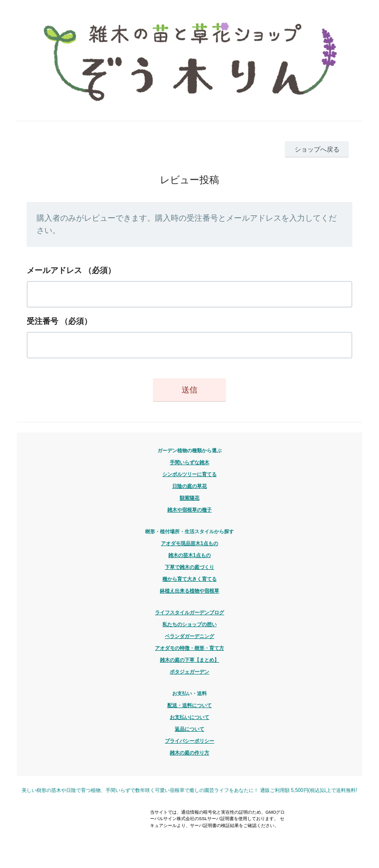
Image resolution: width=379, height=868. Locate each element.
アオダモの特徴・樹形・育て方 (189, 648)
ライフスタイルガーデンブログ (189, 612)
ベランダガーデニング (189, 636)
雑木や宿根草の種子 (189, 510)
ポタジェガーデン (189, 672)
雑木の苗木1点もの (189, 555)
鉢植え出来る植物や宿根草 (189, 591)
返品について (189, 729)
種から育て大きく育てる (189, 579)
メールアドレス (54, 270)
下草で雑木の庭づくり (189, 567)
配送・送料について (189, 705)
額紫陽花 (189, 498)
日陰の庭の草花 (189, 486)
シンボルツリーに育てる (189, 474)
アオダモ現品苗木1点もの (189, 543)
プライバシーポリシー (189, 741)
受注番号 (42, 321)
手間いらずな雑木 (189, 462)
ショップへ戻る (317, 149)
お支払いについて (189, 717)
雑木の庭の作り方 (189, 753)
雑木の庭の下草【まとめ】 (189, 660)
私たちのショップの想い (189, 624)
